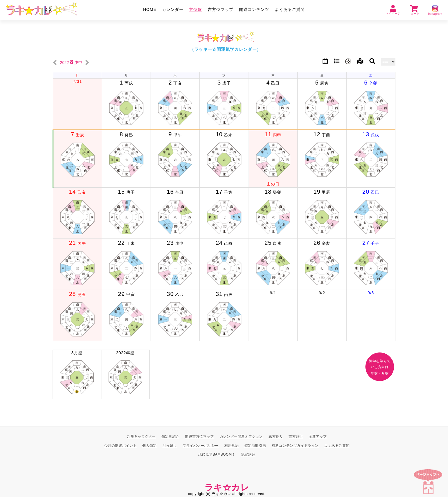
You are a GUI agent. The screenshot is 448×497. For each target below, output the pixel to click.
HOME (150, 9)
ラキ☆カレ (227, 487)
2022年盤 (126, 375)
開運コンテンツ (254, 9)
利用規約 (231, 446)
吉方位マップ (221, 9)
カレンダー (173, 9)
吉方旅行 (296, 436)
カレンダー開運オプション (241, 436)
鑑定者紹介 (170, 436)
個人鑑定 (149, 446)
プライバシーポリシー (201, 446)
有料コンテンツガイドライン (295, 446)
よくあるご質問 (290, 9)
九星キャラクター (141, 436)
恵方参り (276, 436)
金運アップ (318, 436)
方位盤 (196, 9)
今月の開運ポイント (120, 446)
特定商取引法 (255, 446)
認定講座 (248, 455)
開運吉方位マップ (200, 436)
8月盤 (77, 375)
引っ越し (170, 446)
